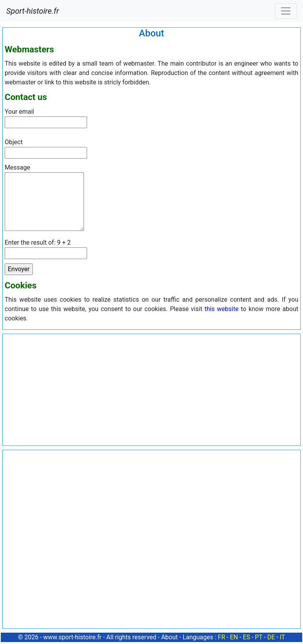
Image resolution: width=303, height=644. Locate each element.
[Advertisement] (151, 389)
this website (222, 309)
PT (259, 637)
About (170, 637)
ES (247, 637)
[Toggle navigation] (286, 11)
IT (282, 637)
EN (234, 637)
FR (222, 637)
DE (271, 637)
